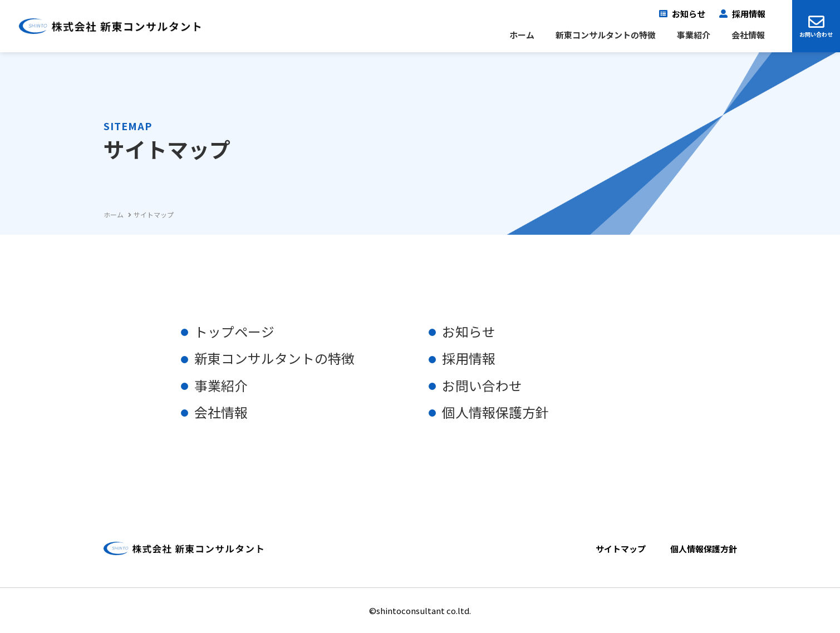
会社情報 (748, 35)
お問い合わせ (816, 34)
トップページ (234, 332)
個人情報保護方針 (495, 412)
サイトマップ (621, 548)
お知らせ (689, 14)
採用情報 (749, 14)
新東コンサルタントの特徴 (606, 35)
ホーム (522, 35)
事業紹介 (694, 35)
